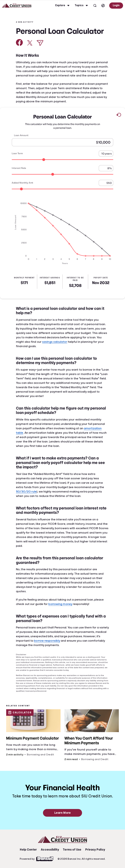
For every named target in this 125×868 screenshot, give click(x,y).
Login (116, 5)
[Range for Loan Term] (62, 159)
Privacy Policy (95, 850)
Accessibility (50, 850)
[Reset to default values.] (119, 115)
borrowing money (60, 604)
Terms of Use (72, 850)
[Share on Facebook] (19, 42)
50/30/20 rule (26, 492)
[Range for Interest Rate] (62, 174)
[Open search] (95, 6)
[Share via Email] (40, 43)
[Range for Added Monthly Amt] (62, 189)
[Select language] (103, 6)
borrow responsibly (47, 641)
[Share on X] (30, 43)
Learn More (62, 813)
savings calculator (55, 342)
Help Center (28, 850)
